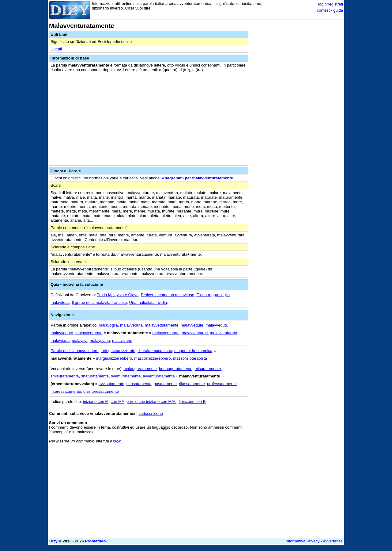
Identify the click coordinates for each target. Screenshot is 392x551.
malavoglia (108, 325)
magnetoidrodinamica (193, 351)
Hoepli (56, 49)
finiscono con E (192, 402)
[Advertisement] (297, 114)
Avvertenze (333, 541)
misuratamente (208, 369)
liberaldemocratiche (155, 351)
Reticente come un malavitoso (168, 295)
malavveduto (62, 333)
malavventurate (166, 333)
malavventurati (195, 333)
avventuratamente (159, 376)
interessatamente (66, 391)
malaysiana (100, 341)
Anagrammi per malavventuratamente (197, 178)
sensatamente (139, 384)
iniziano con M (96, 402)
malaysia (79, 341)
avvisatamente (111, 384)
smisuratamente (65, 376)
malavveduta (131, 325)
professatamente (222, 384)
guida (338, 10)
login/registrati (331, 4)
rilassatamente (192, 384)
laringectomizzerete (118, 351)
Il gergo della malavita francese (99, 302)
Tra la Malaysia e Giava (118, 295)
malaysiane (122, 341)
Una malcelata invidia (148, 302)
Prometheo (96, 541)
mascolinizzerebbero (152, 358)
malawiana (60, 341)
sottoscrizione (151, 413)
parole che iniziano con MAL (151, 402)
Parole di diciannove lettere (75, 351)
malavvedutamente (162, 325)
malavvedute (192, 325)
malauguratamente (140, 369)
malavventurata (89, 333)
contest (323, 10)
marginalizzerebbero (114, 358)
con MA (118, 402)
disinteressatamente (101, 391)
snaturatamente (95, 376)
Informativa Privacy (303, 541)
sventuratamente (126, 376)
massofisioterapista (190, 358)
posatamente (165, 384)
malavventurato (223, 333)
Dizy (53, 541)
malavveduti (216, 325)
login (117, 441)
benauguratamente (176, 369)
